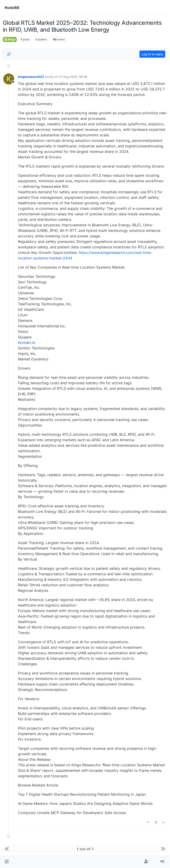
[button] (7, 862)
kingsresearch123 (31, 77)
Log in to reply (152, 54)
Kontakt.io (27, 343)
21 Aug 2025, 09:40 (73, 77)
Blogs (10, 39)
